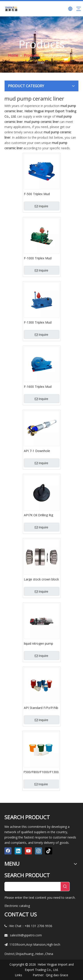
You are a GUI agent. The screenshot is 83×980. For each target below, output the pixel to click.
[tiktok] (49, 851)
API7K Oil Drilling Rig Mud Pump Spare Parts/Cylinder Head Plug (42, 515)
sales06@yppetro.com (26, 935)
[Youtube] (28, 851)
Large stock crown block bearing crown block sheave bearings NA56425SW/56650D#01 (42, 579)
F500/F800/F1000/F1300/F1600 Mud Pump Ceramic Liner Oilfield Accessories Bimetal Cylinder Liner (41, 772)
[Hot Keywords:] (65, 887)
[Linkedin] (18, 851)
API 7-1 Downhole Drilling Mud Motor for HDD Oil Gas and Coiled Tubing (41, 451)
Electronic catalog (17, 906)
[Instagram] (39, 851)
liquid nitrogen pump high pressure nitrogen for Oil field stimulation (40, 643)
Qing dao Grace (57, 975)
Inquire (41, 206)
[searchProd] (33, 887)
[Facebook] (8, 851)
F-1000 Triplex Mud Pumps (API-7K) (38, 258)
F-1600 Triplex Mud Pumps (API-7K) (38, 386)
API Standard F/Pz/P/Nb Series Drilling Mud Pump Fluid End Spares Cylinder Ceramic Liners (41, 708)
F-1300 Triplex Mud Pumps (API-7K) (38, 322)
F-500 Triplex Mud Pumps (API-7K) (37, 194)
